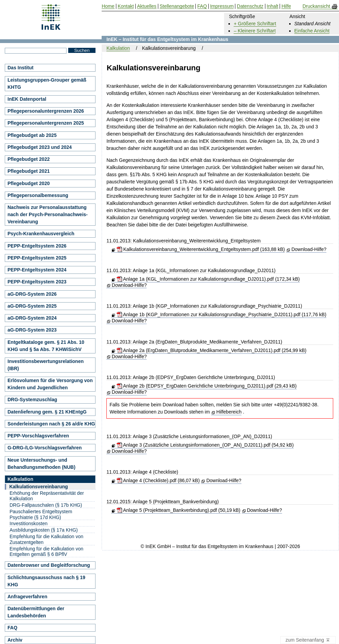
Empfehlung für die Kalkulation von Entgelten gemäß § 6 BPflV (46, 552)
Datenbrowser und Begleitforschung (49, 565)
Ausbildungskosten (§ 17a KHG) (44, 530)
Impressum (222, 6)
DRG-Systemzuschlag (32, 400)
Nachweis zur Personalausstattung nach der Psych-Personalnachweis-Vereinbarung (48, 214)
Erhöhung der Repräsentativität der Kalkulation (47, 496)
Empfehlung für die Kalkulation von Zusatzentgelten (46, 539)
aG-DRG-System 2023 (32, 330)
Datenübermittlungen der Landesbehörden (36, 612)
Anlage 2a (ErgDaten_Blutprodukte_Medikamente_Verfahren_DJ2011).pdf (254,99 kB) (212, 350)
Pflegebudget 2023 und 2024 (40, 147)
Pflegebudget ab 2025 (32, 135)
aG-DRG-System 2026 (32, 294)
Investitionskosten (28, 523)
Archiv (15, 640)
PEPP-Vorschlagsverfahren (38, 436)
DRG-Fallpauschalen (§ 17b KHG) (46, 505)
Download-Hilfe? (309, 249)
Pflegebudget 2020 (29, 183)
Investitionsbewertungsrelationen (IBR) (46, 365)
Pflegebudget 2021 (29, 171)
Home (108, 6)
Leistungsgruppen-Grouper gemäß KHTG (47, 83)
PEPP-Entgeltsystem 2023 (37, 282)
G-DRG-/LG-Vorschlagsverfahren (45, 448)
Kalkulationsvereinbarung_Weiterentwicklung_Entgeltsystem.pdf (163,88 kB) (201, 249)
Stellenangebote (177, 6)
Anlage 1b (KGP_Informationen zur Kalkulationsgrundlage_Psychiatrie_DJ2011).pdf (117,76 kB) (222, 314)
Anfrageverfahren (27, 597)
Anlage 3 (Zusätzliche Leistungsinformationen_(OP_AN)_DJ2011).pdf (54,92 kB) (205, 445)
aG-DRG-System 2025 (32, 306)
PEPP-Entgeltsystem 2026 (37, 246)
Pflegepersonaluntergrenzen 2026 (46, 111)
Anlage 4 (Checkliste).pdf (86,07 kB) (158, 480)
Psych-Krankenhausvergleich (41, 234)
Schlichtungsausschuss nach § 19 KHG (46, 581)
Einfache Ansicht (312, 31)
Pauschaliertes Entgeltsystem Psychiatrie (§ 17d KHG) (41, 514)
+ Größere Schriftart (255, 24)
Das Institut (20, 68)
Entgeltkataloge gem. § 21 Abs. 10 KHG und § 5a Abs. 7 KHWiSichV (46, 346)
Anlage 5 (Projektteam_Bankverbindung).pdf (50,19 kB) (179, 510)
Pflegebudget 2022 (29, 159)
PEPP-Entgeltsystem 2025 (37, 258)
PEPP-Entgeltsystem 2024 (37, 270)
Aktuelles (147, 6)
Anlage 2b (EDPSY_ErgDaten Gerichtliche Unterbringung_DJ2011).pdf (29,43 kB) (207, 386)
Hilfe (286, 6)
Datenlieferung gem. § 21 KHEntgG (47, 412)
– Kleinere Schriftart (255, 31)
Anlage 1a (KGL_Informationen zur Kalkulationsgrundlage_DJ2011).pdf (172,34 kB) (208, 279)
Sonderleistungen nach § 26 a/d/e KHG (51, 424)
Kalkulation (118, 48)
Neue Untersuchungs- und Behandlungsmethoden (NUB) (41, 464)
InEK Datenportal (27, 99)
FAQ (12, 628)
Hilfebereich (229, 412)
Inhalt (272, 6)
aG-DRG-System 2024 (32, 318)
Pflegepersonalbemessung (38, 195)
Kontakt (126, 6)
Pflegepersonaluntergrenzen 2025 (46, 123)
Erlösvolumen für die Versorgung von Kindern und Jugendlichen (50, 384)
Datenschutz (250, 6)
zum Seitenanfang (308, 640)
